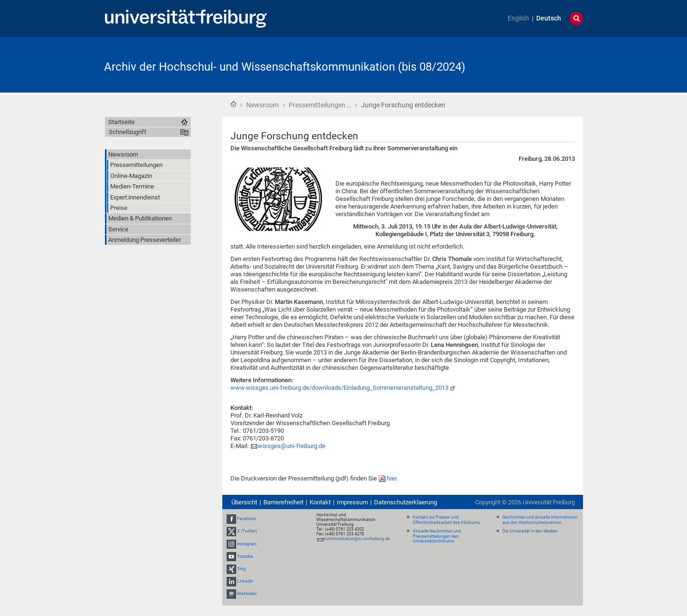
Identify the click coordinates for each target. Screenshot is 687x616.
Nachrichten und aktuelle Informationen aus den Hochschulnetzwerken (540, 520)
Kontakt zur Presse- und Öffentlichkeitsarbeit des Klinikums (446, 520)
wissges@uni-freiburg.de (291, 446)
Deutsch (549, 18)
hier (392, 478)
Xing (241, 569)
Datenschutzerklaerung (406, 502)
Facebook (247, 519)
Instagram (247, 544)
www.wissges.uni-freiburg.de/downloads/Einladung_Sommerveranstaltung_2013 (339, 388)
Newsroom (262, 105)
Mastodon (247, 594)
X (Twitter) (247, 531)
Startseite (233, 104)
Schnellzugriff (128, 132)
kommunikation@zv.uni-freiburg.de (357, 539)
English (518, 18)
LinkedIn (245, 581)
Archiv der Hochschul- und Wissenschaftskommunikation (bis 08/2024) (285, 67)
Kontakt (320, 502)
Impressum (352, 502)
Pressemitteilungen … (320, 105)
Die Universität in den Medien (530, 531)
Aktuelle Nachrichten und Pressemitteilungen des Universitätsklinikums (437, 536)
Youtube (245, 556)
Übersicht (244, 502)
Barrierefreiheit (283, 502)
